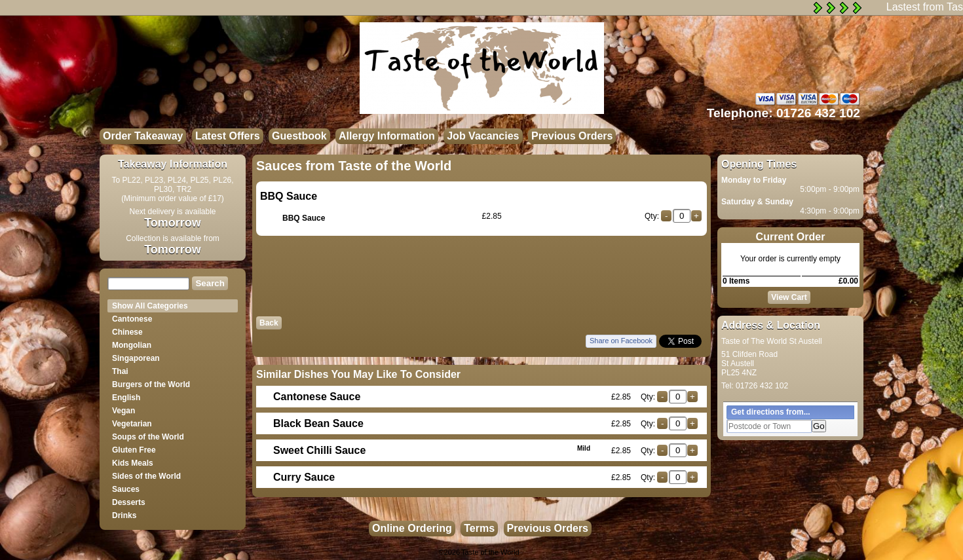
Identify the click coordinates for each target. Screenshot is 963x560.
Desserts (129, 502)
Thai (120, 371)
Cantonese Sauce (317, 397)
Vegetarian (132, 424)
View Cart (789, 297)
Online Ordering (412, 528)
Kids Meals (133, 463)
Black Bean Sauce (318, 423)
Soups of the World (148, 437)
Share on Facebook (621, 341)
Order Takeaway (143, 136)
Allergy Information (387, 136)
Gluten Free (134, 450)
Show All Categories (150, 306)
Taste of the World (490, 552)
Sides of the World (146, 476)
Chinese (127, 332)
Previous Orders (572, 136)
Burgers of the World (151, 384)
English (126, 398)
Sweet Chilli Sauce (432, 450)
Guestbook (299, 136)
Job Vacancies (483, 136)
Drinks (124, 515)
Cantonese (132, 319)
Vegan (123, 411)
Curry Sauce (304, 477)
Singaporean (136, 358)
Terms (479, 528)
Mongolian (132, 345)
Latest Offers (228, 136)
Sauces (126, 489)
